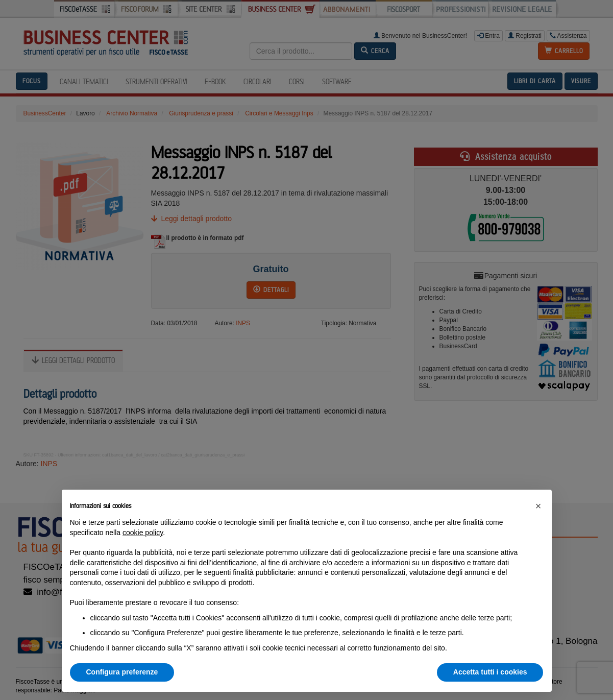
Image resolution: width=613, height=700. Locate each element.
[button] (538, 506)
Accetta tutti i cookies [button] (490, 672)
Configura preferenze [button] (122, 672)
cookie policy (143, 533)
